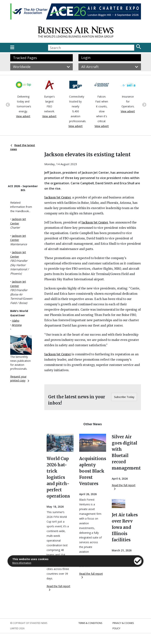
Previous (7, 104)
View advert (23, 116)
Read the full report (58, 588)
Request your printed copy (20, 378)
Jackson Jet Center (58, 197)
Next (144, 104)
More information (22, 563)
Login (86, 58)
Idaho (16, 320)
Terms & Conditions (90, 623)
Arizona (17, 325)
